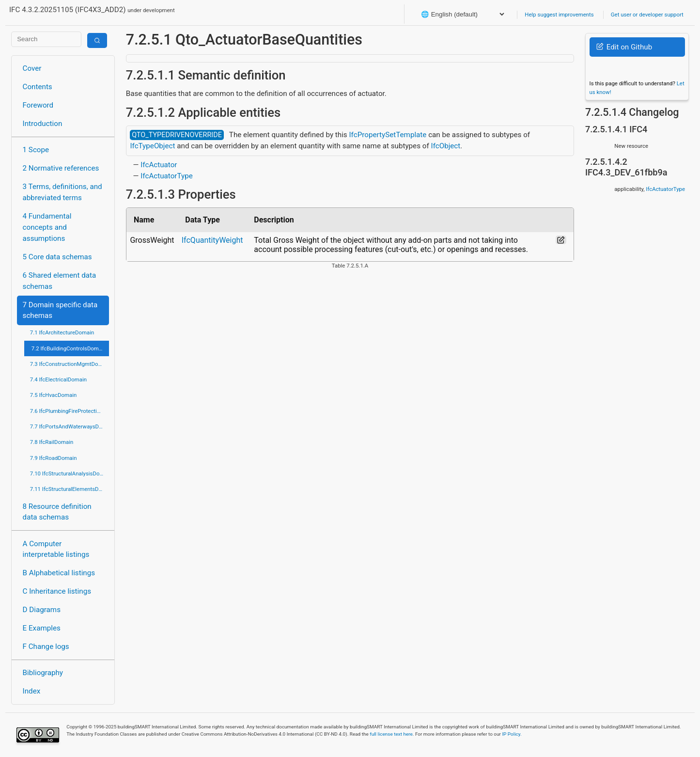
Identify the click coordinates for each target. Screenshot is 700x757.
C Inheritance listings (57, 591)
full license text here (391, 734)
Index (32, 691)
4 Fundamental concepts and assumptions (47, 227)
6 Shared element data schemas (60, 281)
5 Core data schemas (57, 257)
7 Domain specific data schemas (60, 310)
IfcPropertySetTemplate (388, 135)
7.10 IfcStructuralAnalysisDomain (70, 473)
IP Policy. (512, 734)
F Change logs (46, 647)
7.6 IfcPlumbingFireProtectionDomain (70, 411)
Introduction (43, 124)
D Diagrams (42, 610)
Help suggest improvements (559, 15)
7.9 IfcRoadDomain (54, 458)
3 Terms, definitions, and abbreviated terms (62, 192)
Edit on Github (624, 47)
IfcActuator (159, 165)
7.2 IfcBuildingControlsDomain (69, 348)
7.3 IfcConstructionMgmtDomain (70, 364)
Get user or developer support (647, 15)
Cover (32, 68)
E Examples (42, 628)
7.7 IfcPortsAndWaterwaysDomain (70, 426)
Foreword (38, 105)
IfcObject (446, 146)
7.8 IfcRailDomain (52, 442)
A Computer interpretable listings (56, 549)
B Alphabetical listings (59, 573)
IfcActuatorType (167, 176)
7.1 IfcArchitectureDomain (62, 332)
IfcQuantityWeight (212, 240)
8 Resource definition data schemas (57, 512)
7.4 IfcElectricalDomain (58, 379)
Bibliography (43, 673)
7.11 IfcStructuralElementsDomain (70, 489)
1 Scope (36, 150)
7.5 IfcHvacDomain (53, 395)
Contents (38, 87)
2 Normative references (61, 168)
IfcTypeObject (152, 146)
